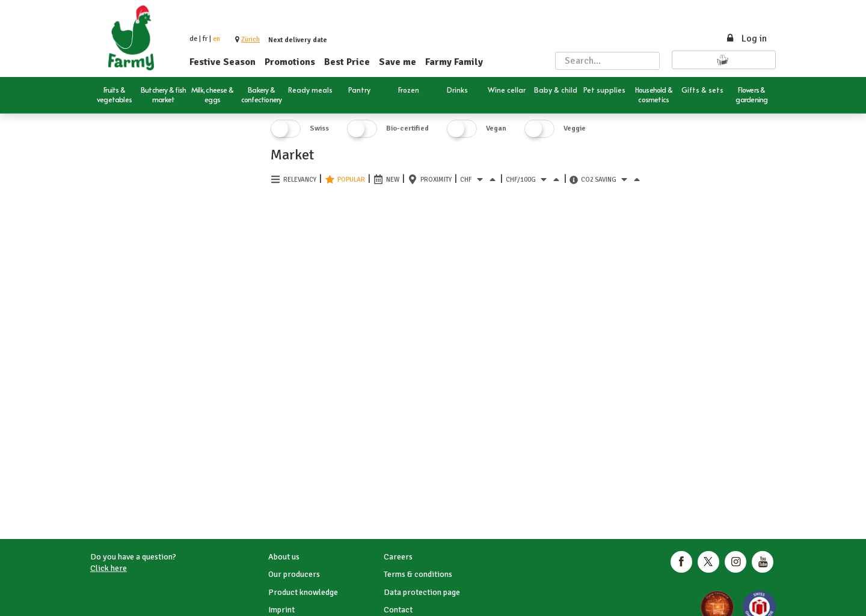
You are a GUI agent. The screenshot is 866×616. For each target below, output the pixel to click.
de (193, 39)
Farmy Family (454, 62)
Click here (109, 568)
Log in (746, 38)
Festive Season (223, 62)
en (216, 39)
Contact (398, 610)
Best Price (347, 62)
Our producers (294, 574)
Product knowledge (303, 592)
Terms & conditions (418, 574)
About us (284, 557)
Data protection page (422, 592)
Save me (398, 62)
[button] (250, 39)
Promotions (290, 62)
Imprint (281, 610)
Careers (398, 557)
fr (205, 39)
